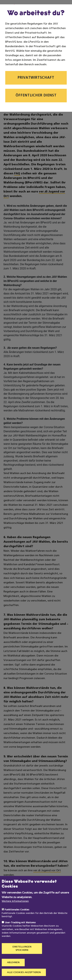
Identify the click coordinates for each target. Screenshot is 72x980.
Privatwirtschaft (36, 78)
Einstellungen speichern (22, 959)
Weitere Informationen (15, 912)
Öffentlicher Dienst (36, 96)
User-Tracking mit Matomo (20, 933)
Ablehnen (13, 973)
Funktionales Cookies (17, 920)
